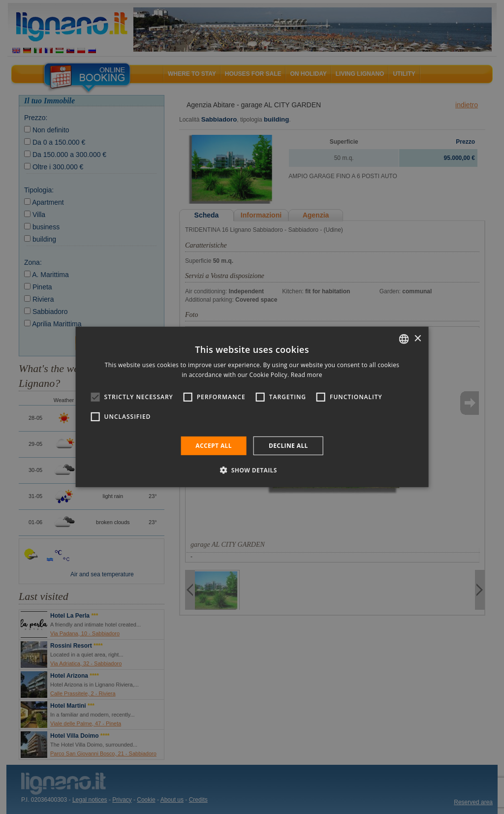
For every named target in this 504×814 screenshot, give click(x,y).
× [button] (417, 338)
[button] (252, 470)
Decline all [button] (288, 446)
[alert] (252, 407)
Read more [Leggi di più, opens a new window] (307, 375)
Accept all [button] (214, 446)
